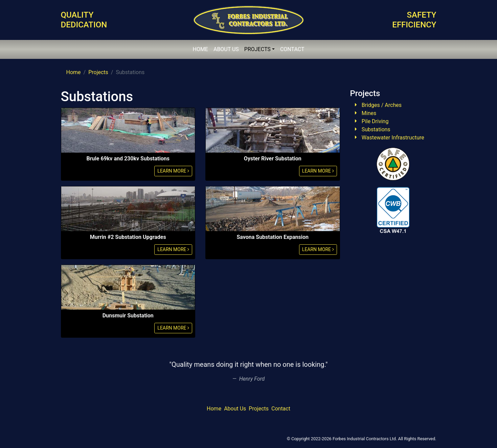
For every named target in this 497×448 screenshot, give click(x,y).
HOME (200, 49)
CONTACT (292, 49)
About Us (235, 409)
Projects (98, 72)
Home (74, 72)
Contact (281, 409)
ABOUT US (226, 49)
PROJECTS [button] (257, 49)
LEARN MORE (173, 171)
